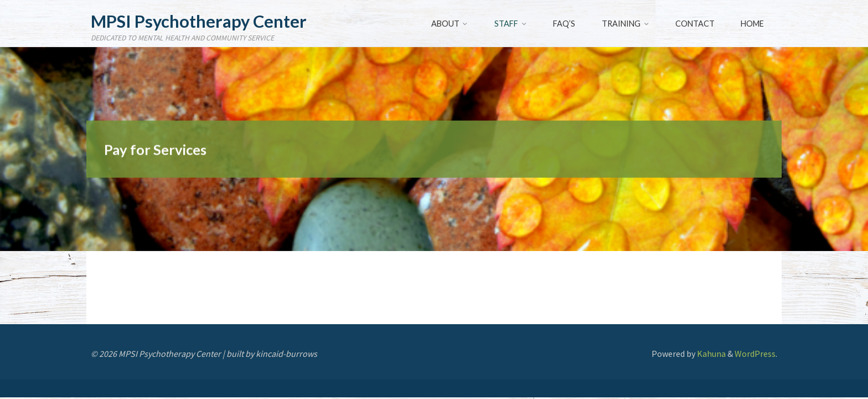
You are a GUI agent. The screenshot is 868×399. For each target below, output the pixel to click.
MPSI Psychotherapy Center (199, 21)
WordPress (755, 354)
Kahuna (711, 354)
